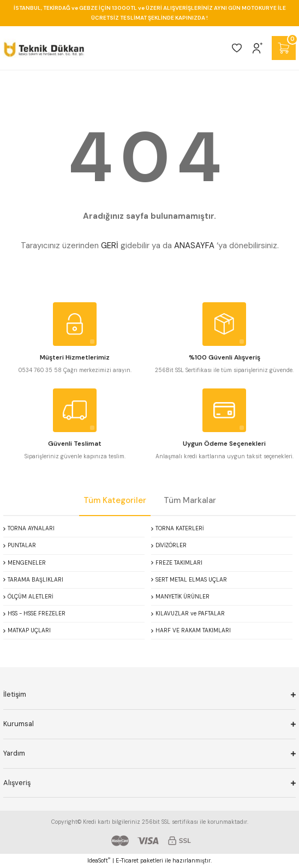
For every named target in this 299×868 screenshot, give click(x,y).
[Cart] (284, 48)
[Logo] (44, 48)
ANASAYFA (194, 246)
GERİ (110, 246)
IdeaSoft (99, 860)
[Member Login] (258, 48)
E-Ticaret (127, 861)
